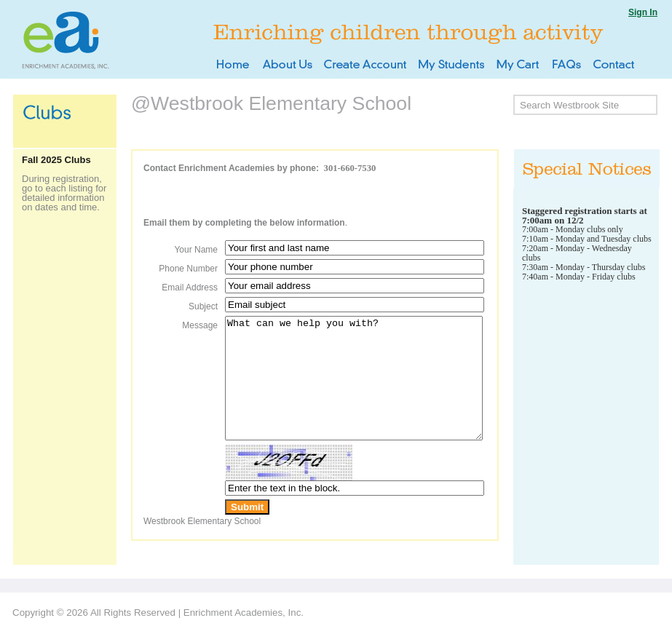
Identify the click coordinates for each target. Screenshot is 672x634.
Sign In (643, 12)
